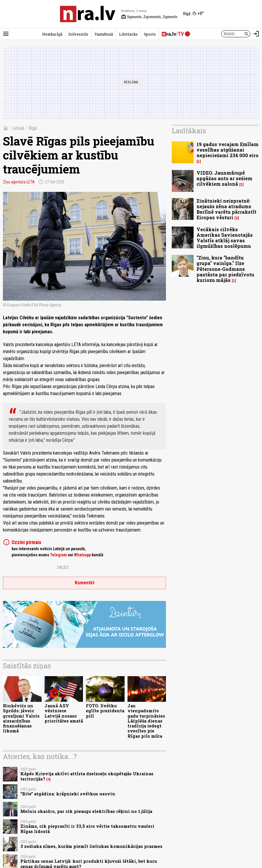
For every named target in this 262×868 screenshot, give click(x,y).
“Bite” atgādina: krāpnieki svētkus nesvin (68, 794)
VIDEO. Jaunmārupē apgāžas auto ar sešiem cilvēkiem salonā (224, 178)
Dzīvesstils (78, 34)
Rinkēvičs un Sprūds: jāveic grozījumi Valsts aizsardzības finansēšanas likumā (21, 718)
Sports (150, 34)
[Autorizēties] (256, 34)
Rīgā (33, 128)
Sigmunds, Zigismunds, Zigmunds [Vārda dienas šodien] (149, 17)
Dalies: (63, 567)
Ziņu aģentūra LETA (19, 182)
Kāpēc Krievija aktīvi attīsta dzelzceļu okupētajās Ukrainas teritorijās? (87, 776)
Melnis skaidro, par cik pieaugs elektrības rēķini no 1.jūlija (86, 811)
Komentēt (85, 583)
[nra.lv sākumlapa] (88, 14)
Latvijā (18, 128)
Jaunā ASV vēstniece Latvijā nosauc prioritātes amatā (64, 713)
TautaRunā (104, 34)
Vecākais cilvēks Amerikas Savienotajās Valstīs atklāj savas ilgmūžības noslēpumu (225, 238)
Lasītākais (189, 131)
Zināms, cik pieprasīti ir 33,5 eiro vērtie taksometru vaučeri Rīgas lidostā (87, 829)
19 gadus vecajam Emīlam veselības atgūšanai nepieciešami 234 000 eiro (228, 150)
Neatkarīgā (52, 34)
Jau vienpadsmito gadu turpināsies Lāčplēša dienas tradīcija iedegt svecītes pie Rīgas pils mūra (146, 721)
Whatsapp (82, 555)
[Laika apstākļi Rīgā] (193, 14)
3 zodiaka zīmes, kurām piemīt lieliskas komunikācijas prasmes (91, 846)
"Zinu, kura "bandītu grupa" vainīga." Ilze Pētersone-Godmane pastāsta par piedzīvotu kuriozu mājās (225, 269)
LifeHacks (128, 34)
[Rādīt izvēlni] (6, 34)
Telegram (59, 555)
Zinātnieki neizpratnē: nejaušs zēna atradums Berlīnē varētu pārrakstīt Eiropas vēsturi (226, 209)
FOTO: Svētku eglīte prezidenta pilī (105, 711)
